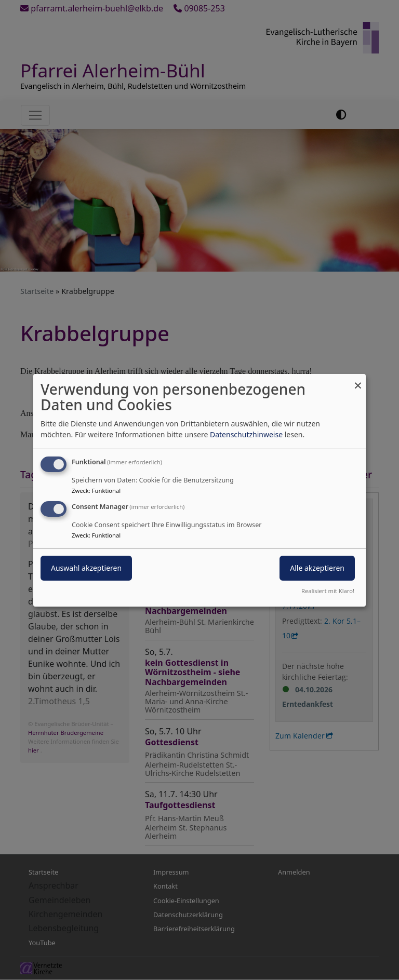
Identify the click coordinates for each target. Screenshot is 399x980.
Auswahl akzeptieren (86, 568)
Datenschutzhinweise (246, 434)
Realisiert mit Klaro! (328, 591)
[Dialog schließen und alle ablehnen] (358, 380)
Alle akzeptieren (317, 568)
